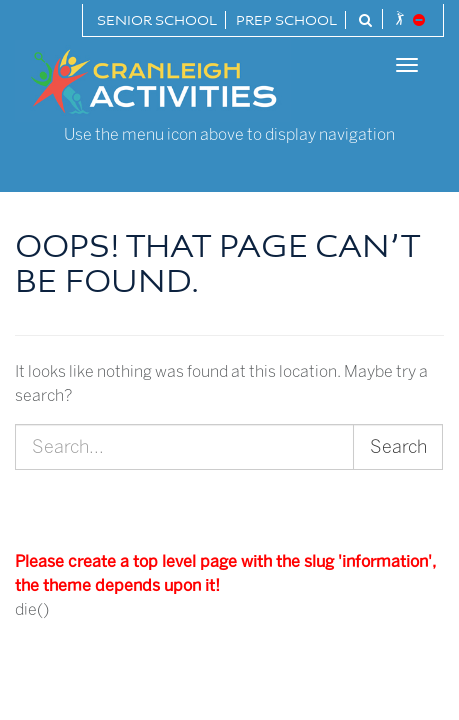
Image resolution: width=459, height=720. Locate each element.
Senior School (157, 21)
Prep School (286, 21)
